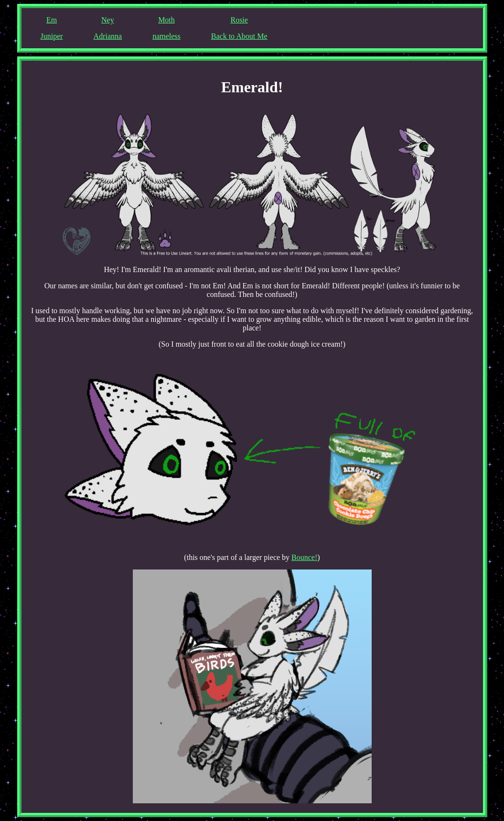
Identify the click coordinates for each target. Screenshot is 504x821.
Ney (108, 20)
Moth (166, 20)
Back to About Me (239, 36)
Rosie (239, 20)
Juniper (52, 36)
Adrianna (108, 36)
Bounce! (304, 557)
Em (52, 20)
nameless (166, 36)
